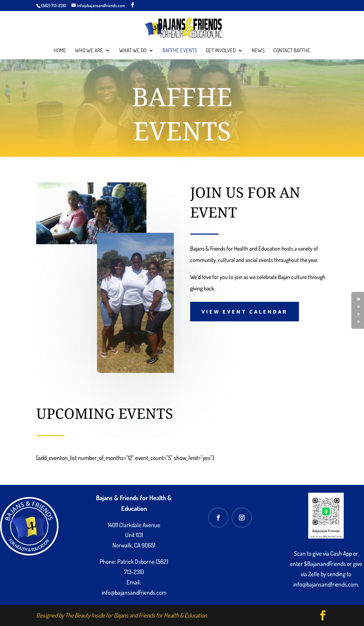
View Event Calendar (245, 311)
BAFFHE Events (180, 51)
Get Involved (221, 51)
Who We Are (89, 51)
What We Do (133, 51)
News (258, 51)
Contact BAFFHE (292, 51)
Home (60, 51)
